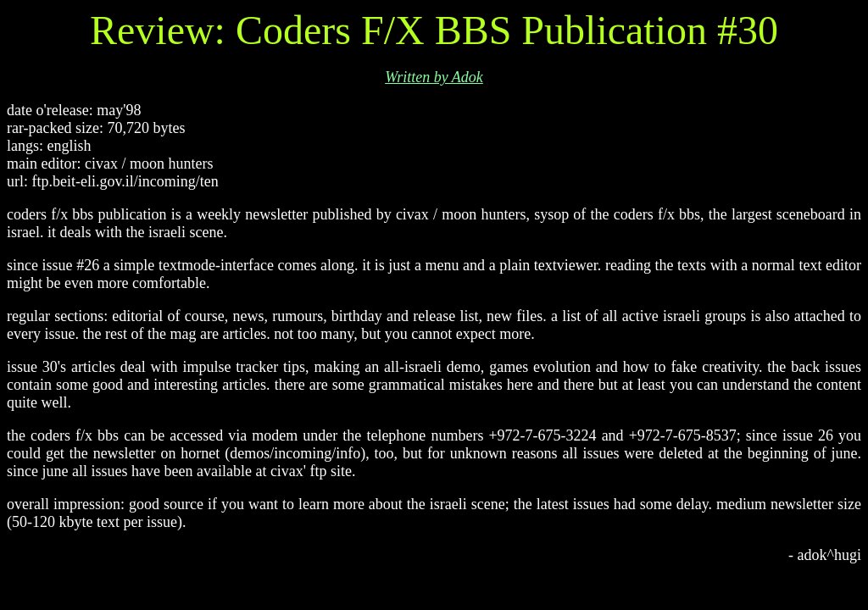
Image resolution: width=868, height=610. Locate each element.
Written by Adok (434, 77)
